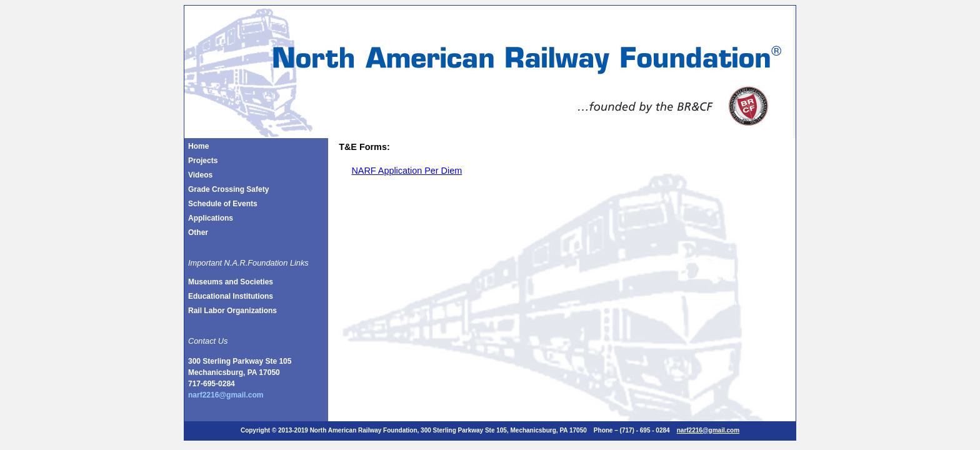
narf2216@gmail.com (226, 395)
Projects (203, 161)
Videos (200, 175)
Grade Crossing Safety (228, 189)
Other (198, 232)
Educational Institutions (231, 296)
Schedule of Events (223, 204)
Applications (211, 218)
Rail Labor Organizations (232, 311)
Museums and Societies (231, 282)
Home (198, 146)
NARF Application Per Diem (407, 171)
